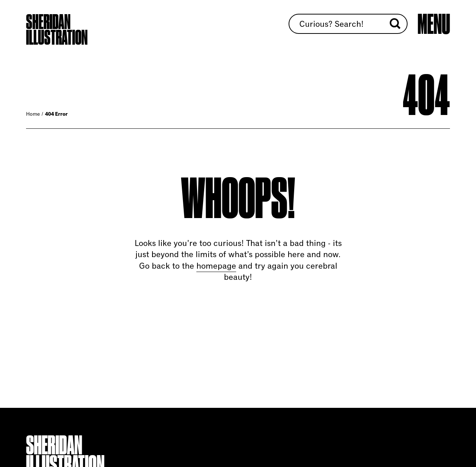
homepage (216, 266)
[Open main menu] (434, 24)
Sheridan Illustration (57, 30)
